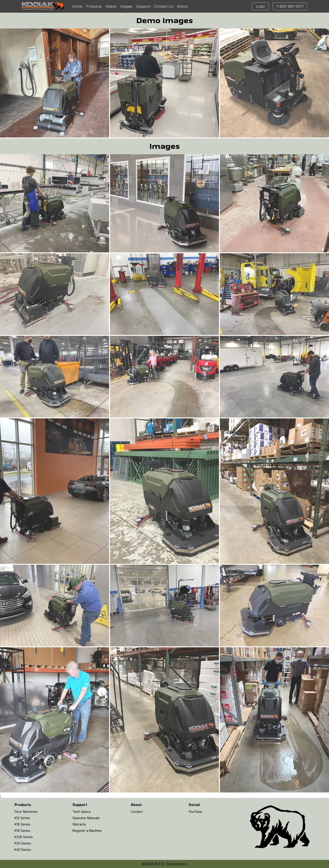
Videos (111, 6)
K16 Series (22, 824)
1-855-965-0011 (290, 6)
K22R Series (24, 837)
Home (77, 6)
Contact (137, 812)
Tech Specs (82, 812)
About (182, 6)
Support (143, 6)
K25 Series (23, 843)
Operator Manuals (86, 818)
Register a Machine (87, 831)
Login (261, 6)
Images (126, 6)
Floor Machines (26, 812)
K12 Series (22, 818)
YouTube (195, 812)
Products (94, 6)
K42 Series (23, 850)
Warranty (79, 824)
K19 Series (22, 831)
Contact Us (164, 6)
